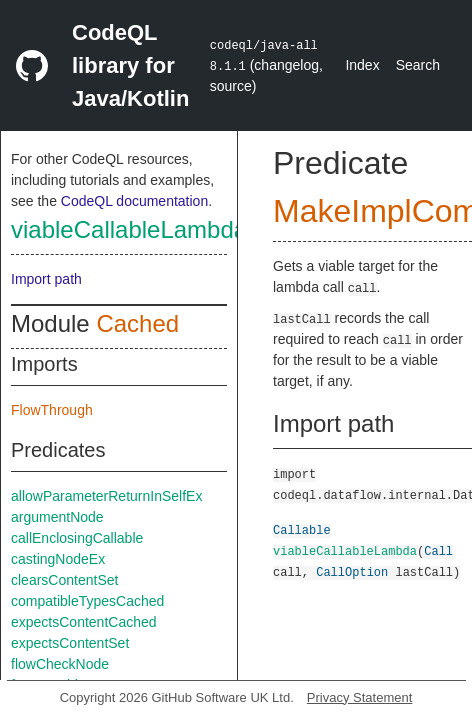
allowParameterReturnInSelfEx (106, 496)
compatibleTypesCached (87, 601)
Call (438, 550)
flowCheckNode (60, 664)
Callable (302, 529)
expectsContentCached (84, 622)
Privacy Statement (360, 697)
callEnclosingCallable (77, 538)
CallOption (352, 571)
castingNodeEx (58, 559)
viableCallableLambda (129, 229)
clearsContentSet (64, 580)
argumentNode (57, 517)
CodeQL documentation (134, 201)
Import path (46, 279)
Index (362, 65)
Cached (137, 323)
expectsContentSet (70, 643)
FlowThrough (52, 410)
